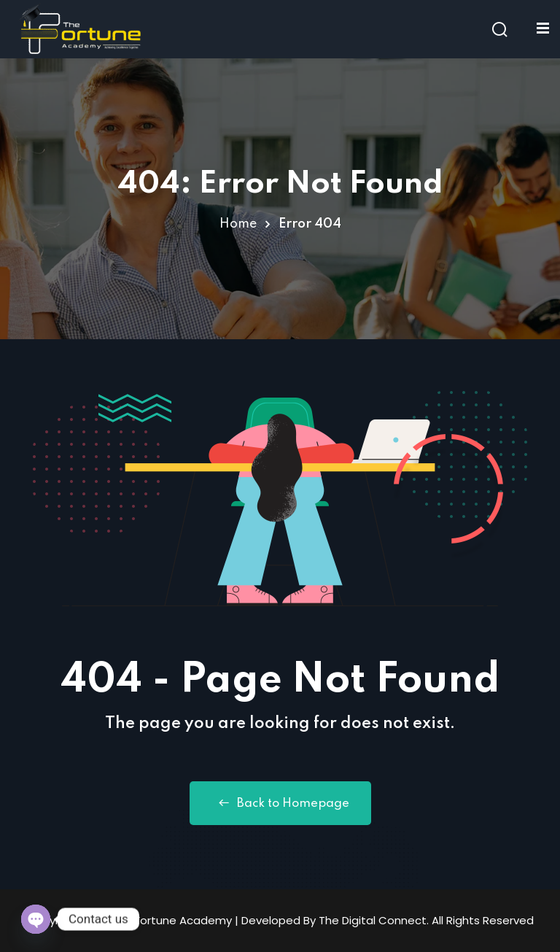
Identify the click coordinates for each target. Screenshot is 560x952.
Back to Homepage (280, 803)
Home (238, 224)
